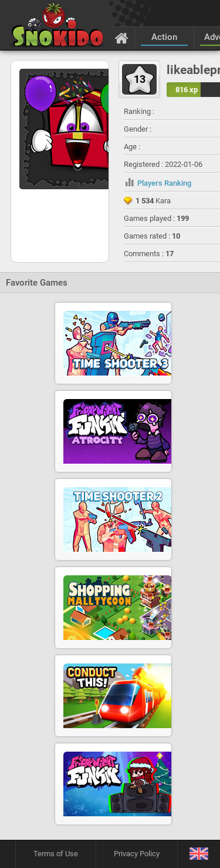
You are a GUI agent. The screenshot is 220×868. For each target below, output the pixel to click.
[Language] (199, 854)
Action (164, 37)
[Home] (122, 38)
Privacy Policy (137, 854)
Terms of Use (56, 854)
